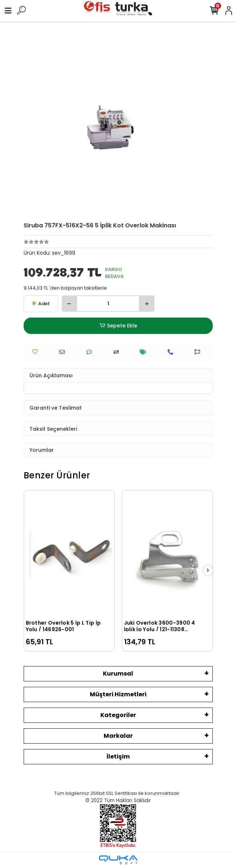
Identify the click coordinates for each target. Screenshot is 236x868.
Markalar (118, 736)
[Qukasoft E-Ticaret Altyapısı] (118, 860)
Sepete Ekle (118, 326)
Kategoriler (118, 715)
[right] (208, 571)
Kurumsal (118, 674)
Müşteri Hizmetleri (118, 694)
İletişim (118, 756)
